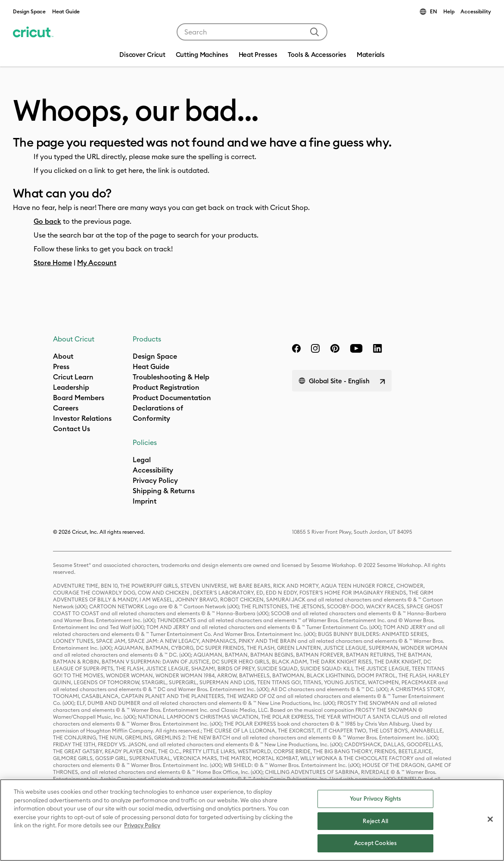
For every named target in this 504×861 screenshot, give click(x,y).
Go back (47, 221)
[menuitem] (202, 56)
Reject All (375, 821)
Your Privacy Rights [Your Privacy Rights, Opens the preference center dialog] (375, 798)
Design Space (29, 11)
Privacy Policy (155, 480)
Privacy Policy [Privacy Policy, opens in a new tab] (142, 825)
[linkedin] (378, 348)
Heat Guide (66, 11)
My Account (97, 263)
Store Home (53, 263)
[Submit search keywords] (314, 32)
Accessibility (476, 11)
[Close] (490, 819)
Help (449, 11)
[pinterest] (335, 348)
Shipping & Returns (164, 491)
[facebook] (296, 348)
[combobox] (252, 32)
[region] (252, 820)
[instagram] (315, 348)
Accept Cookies (375, 843)
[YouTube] (356, 348)
